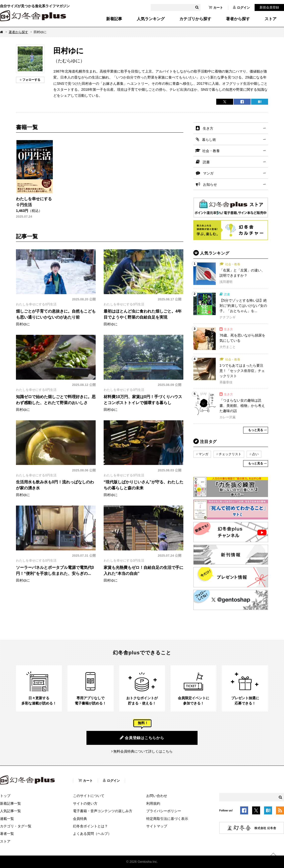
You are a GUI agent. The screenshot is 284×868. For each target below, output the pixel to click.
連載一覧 (7, 819)
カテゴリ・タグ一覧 (16, 826)
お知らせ (210, 184)
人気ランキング (151, 19)
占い (255, 454)
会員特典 (80, 819)
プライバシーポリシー (164, 811)
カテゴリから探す (195, 19)
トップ (5, 796)
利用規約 (153, 803)
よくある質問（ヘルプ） (92, 834)
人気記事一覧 (10, 811)
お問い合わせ (157, 796)
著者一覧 (7, 834)
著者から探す (238, 19)
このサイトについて (89, 796)
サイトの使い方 (85, 803)
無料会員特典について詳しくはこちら (143, 751)
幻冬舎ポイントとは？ (90, 826)
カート (216, 7)
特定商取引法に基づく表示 (167, 819)
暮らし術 (209, 140)
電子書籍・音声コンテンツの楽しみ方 (103, 811)
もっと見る (256, 430)
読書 (206, 162)
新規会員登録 (269, 7)
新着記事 (114, 19)
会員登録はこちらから (142, 738)
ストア (271, 19)
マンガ (208, 173)
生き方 (208, 128)
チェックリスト (230, 454)
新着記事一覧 (10, 803)
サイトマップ (157, 826)
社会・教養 (211, 151)
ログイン (241, 7)
